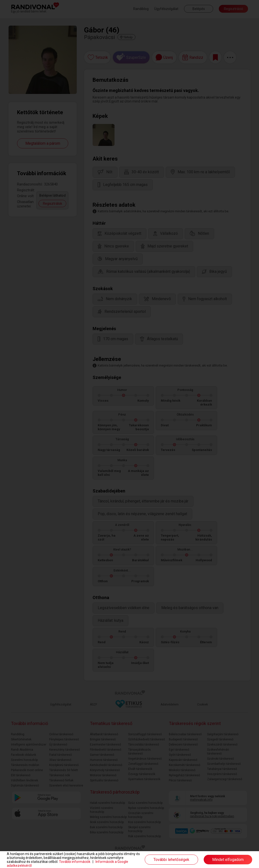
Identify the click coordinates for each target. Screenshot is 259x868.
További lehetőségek (171, 860)
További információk (75, 862)
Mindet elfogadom (228, 860)
